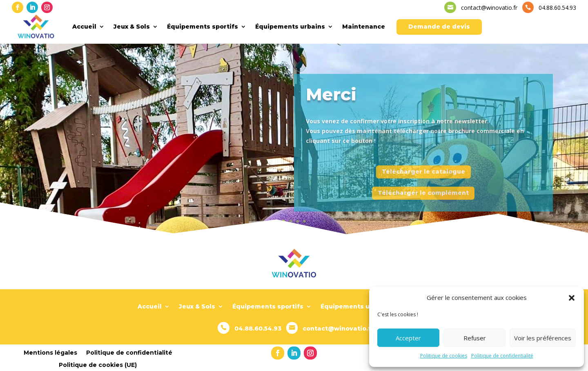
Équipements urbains (290, 27)
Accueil (84, 27)
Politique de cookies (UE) (98, 364)
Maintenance (364, 27)
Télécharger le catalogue (423, 178)
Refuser (475, 338)
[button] (572, 298)
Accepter (408, 338)
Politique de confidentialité (502, 356)
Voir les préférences (543, 338)
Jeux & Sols (132, 27)
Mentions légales (50, 352)
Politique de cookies (444, 356)
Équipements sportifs (203, 27)
